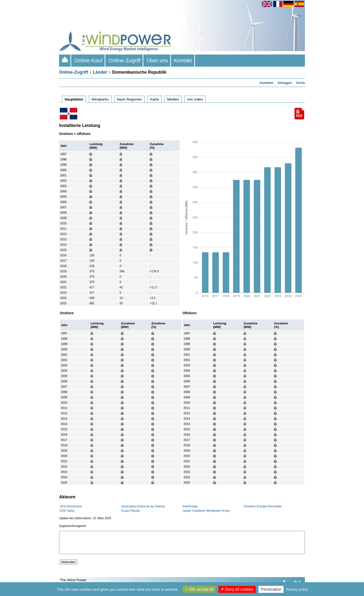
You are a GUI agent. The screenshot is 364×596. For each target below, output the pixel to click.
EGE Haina (67, 511)
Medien (173, 99)
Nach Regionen (129, 99)
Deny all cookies (237, 589)
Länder (100, 72)
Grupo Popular (131, 511)
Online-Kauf (88, 60)
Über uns (157, 60)
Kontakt (183, 60)
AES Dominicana (71, 506)
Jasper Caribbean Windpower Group (206, 511)
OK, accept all (199, 589)
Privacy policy (297, 589)
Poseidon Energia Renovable (263, 506)
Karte (155, 99)
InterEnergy (190, 506)
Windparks (100, 99)
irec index (195, 99)
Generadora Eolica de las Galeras (143, 506)
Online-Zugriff (124, 60)
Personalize (271, 589)
